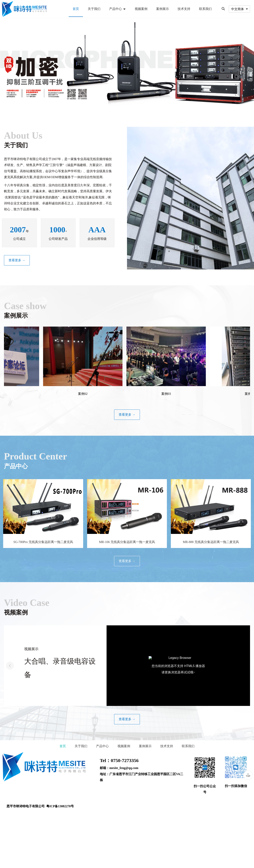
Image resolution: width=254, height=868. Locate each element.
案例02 (88, 394)
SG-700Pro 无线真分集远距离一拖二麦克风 (43, 542)
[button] (244, 666)
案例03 (172, 394)
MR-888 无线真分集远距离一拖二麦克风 (211, 542)
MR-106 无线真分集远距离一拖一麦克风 (127, 542)
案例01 (5, 394)
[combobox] (239, 9)
